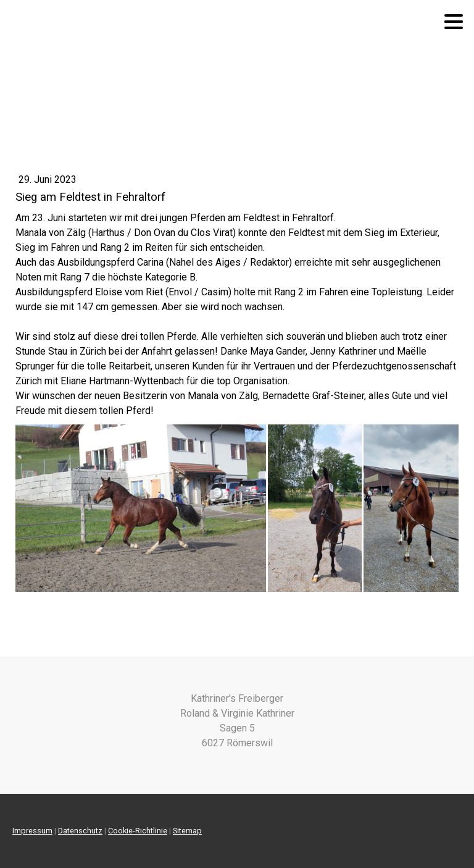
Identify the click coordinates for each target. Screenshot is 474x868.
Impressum (32, 831)
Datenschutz (80, 831)
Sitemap (187, 831)
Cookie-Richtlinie (138, 831)
